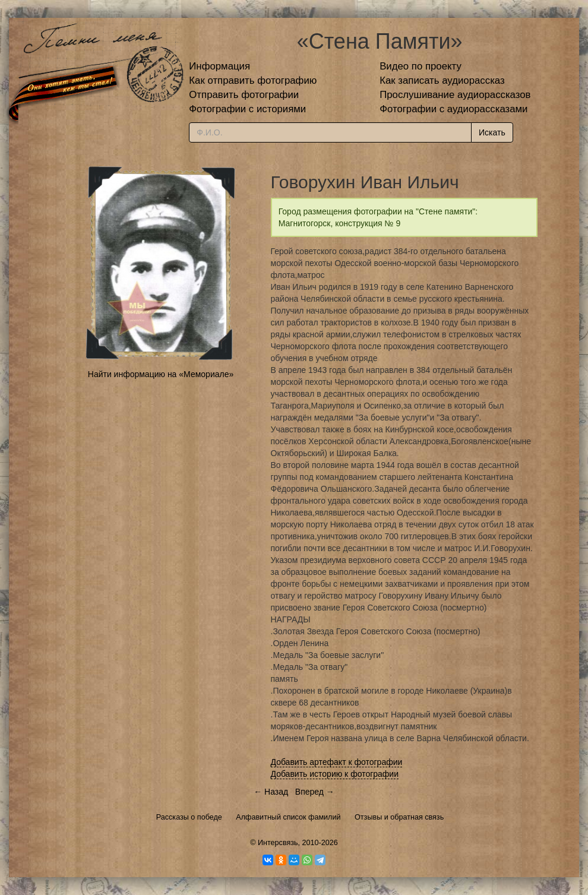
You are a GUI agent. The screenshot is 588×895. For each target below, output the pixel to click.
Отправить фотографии (244, 95)
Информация (219, 66)
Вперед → (315, 792)
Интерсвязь (278, 843)
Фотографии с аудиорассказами (453, 109)
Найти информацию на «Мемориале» (161, 374)
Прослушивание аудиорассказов (455, 95)
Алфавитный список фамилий (288, 817)
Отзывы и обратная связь (399, 817)
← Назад (271, 792)
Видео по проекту (421, 66)
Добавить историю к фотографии (335, 774)
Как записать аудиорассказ (442, 80)
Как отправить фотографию (253, 80)
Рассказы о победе (189, 817)
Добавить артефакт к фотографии (337, 762)
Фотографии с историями (247, 109)
